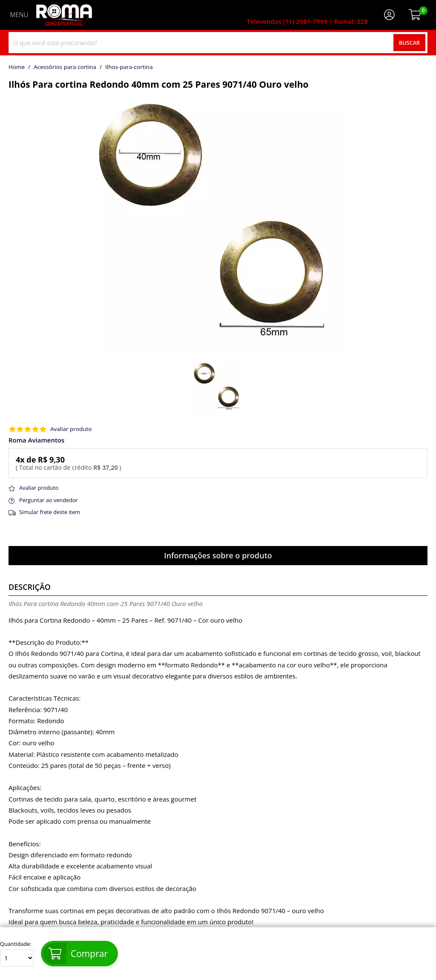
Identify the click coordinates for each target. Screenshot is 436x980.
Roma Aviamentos (36, 440)
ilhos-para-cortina (129, 67)
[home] (64, 15)
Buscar (410, 43)
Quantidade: (17, 954)
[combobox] (218, 43)
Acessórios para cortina (65, 67)
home (17, 67)
